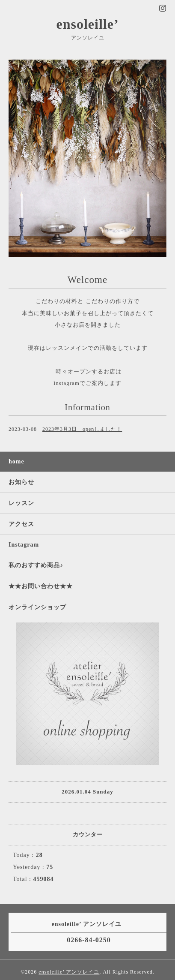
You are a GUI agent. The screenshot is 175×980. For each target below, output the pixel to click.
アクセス (21, 524)
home (16, 461)
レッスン (21, 503)
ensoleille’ (87, 24)
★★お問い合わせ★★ (41, 586)
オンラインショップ (37, 607)
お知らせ (21, 482)
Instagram (24, 545)
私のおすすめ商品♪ (36, 565)
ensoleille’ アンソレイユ (69, 972)
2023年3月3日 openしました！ (82, 429)
